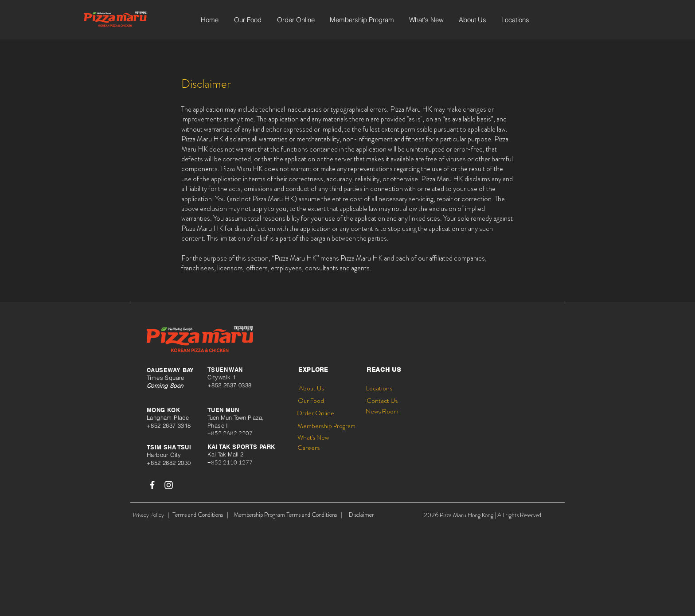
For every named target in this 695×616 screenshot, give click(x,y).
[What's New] (313, 438)
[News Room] (382, 411)
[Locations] (379, 388)
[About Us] (311, 388)
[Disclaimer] (361, 515)
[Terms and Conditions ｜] (201, 515)
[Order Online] (315, 413)
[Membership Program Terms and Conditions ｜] (289, 515)
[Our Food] (311, 401)
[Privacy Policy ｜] (152, 515)
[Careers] (308, 448)
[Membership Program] (326, 426)
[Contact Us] (382, 401)
